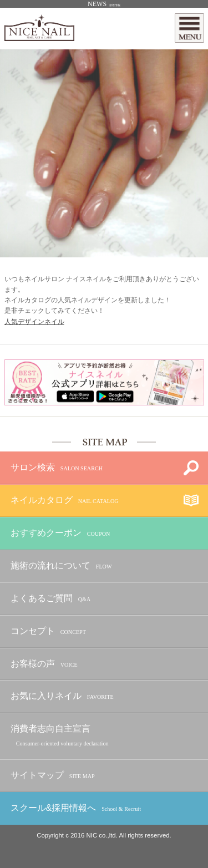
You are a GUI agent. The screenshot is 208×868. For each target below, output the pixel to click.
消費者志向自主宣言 (60, 736)
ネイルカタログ (65, 501)
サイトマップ (53, 776)
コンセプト (48, 631)
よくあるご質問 (51, 599)
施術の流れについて (61, 566)
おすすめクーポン (60, 533)
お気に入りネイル (62, 696)
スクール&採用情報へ (76, 808)
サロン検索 (57, 468)
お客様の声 (44, 664)
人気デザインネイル (34, 322)
